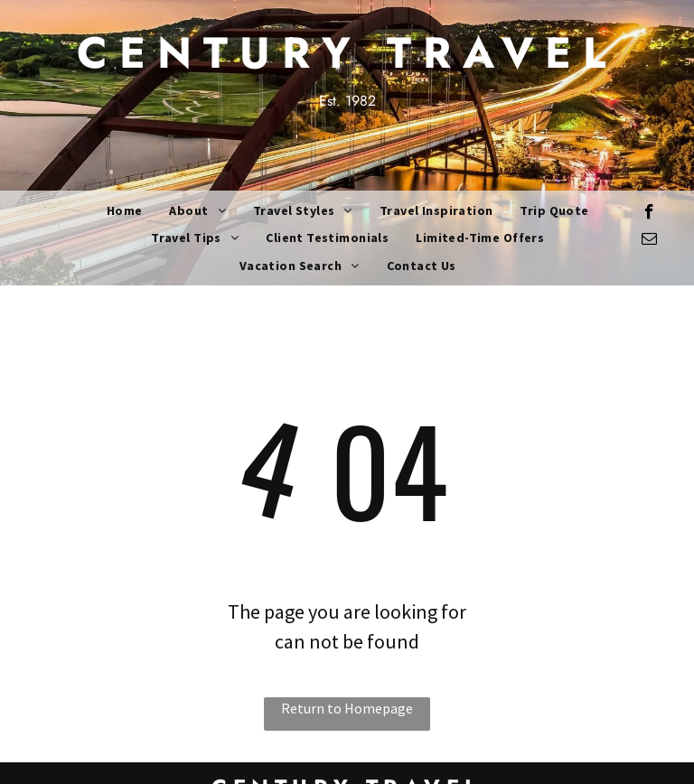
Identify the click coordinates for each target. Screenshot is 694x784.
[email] (649, 241)
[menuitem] (125, 211)
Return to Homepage (347, 708)
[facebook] (649, 214)
